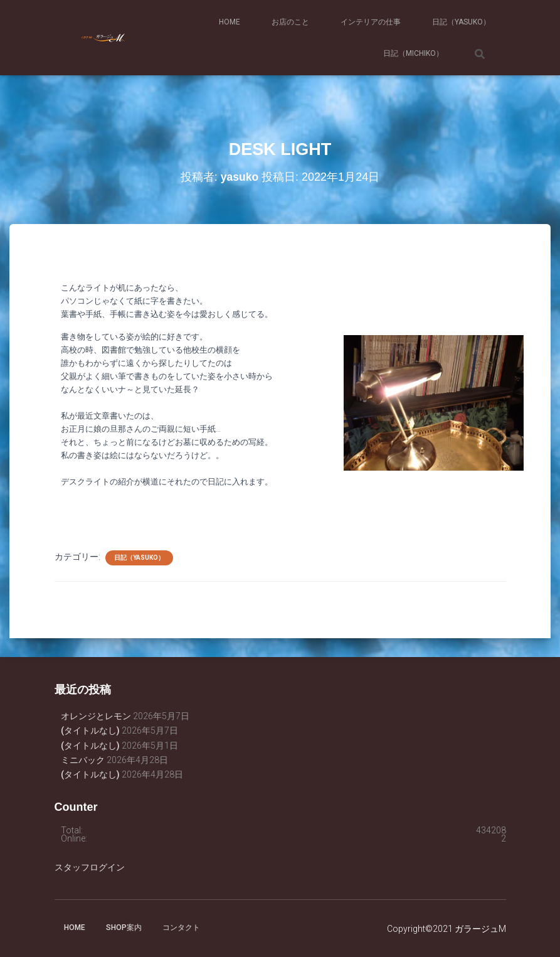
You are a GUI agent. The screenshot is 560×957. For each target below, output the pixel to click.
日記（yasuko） (461, 22)
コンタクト (181, 928)
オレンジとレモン (96, 716)
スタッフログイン (90, 867)
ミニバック (83, 760)
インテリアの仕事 (371, 22)
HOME (230, 22)
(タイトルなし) (90, 730)
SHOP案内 (124, 928)
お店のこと (290, 22)
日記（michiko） (413, 53)
